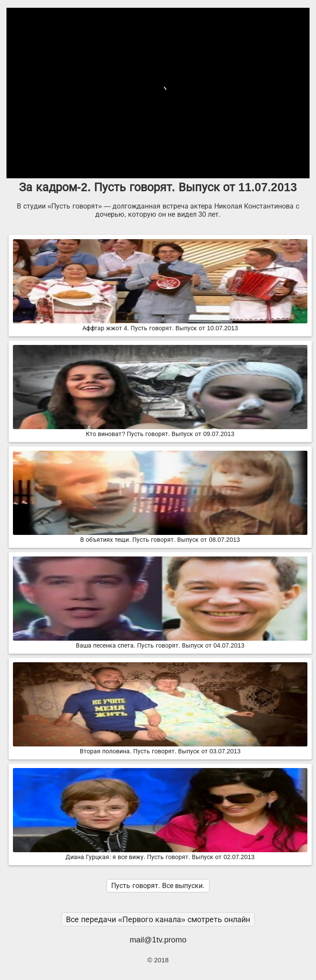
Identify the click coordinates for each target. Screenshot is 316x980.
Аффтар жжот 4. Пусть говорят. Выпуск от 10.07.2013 (160, 325)
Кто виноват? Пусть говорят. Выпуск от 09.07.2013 (160, 430)
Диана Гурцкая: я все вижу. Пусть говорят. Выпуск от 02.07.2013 (160, 854)
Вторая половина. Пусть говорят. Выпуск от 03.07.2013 (160, 748)
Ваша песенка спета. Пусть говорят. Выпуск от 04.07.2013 (160, 642)
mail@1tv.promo (158, 940)
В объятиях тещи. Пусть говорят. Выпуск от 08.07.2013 (160, 536)
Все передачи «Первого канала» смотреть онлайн (158, 919)
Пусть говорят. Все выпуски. (158, 886)
